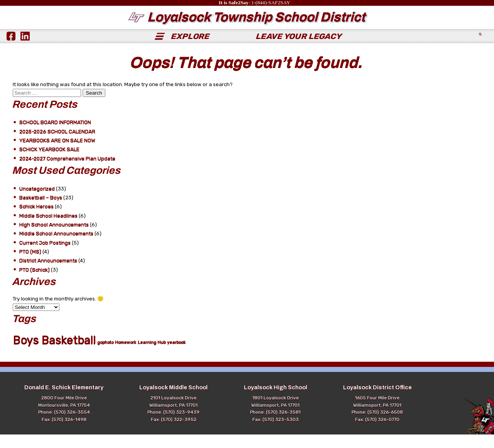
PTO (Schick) (35, 283)
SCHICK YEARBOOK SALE (49, 163)
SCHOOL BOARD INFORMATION (55, 136)
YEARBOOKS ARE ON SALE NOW (57, 154)
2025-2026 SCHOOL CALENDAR (57, 145)
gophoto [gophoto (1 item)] (105, 356)
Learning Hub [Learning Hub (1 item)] (152, 356)
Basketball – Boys (41, 211)
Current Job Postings (45, 256)
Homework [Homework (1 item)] (126, 356)
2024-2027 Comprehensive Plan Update (67, 172)
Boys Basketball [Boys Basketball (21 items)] (54, 353)
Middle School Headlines (48, 229)
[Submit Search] (481, 50)
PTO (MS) (30, 265)
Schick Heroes (36, 220)
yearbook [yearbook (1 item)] (176, 356)
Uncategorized (37, 202)
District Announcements (48, 274)
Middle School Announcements (56, 247)
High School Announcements (54, 238)
